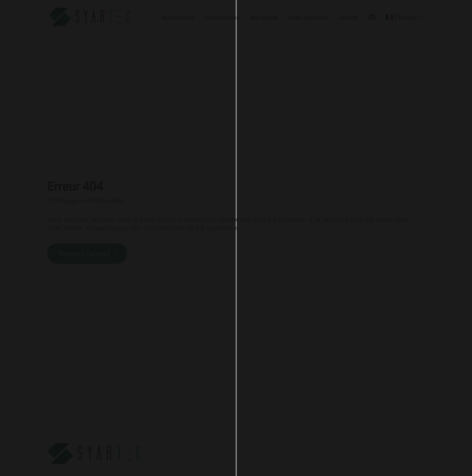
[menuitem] (405, 24)
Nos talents (264, 18)
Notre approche (308, 18)
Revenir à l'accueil (84, 253)
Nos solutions (222, 18)
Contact (348, 18)
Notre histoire (178, 18)
